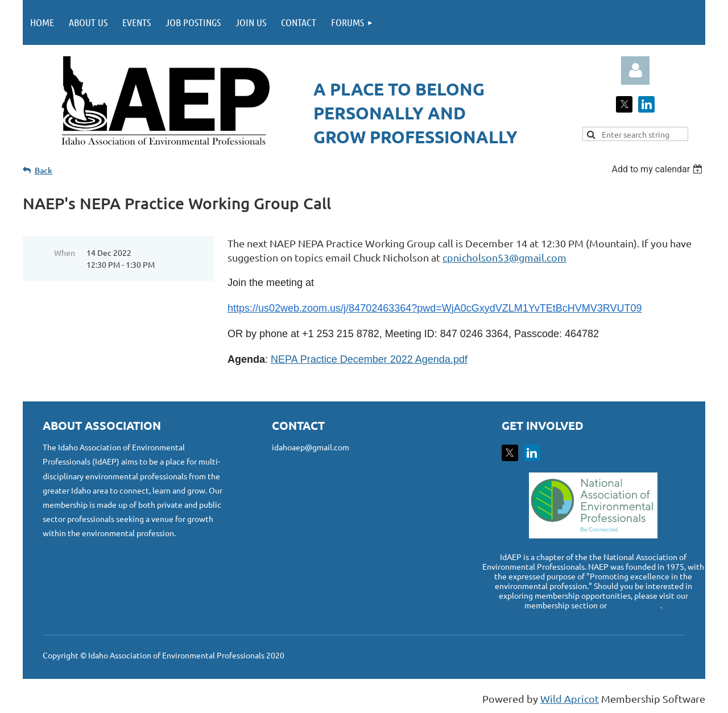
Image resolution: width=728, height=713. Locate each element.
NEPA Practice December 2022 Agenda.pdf (369, 359)
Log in (635, 71)
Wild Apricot (570, 699)
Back (44, 170)
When (65, 252)
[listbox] (658, 169)
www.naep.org (634, 605)
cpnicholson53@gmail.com (504, 257)
